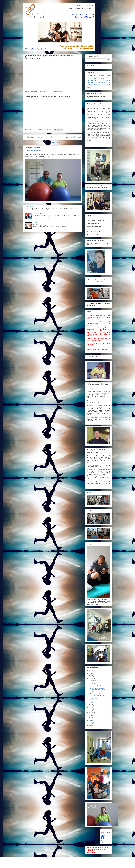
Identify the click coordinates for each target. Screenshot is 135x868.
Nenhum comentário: (45, 91)
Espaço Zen (105, 78)
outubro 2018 (95, 683)
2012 (91, 713)
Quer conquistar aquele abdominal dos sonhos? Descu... (98, 690)
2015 (91, 705)
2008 (91, 723)
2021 (91, 673)
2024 (91, 671)
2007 (91, 726)
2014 (91, 707)
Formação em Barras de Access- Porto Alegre (48, 97)
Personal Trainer (95, 76)
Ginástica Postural (99, 86)
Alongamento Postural (99, 81)
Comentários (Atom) (55, 143)
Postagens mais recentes (33, 137)
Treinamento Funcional (96, 82)
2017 (91, 702)
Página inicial (53, 137)
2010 (91, 718)
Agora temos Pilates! (39, 213)
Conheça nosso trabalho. (33, 151)
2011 (91, 715)
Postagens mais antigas (73, 137)
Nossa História (37, 223)
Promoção (90, 86)
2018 (91, 678)
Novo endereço (29, 206)
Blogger (78, 864)
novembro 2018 (95, 681)
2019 (91, 676)
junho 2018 (94, 699)
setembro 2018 (95, 686)
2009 (91, 720)
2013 (91, 710)
